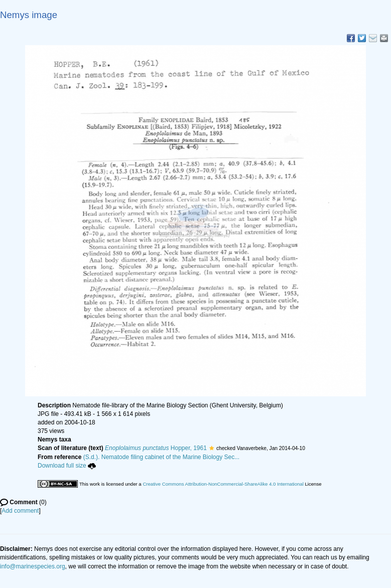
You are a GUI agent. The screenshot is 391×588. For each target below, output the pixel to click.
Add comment (20, 511)
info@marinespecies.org (33, 566)
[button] (212, 448)
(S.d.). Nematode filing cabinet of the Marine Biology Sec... (162, 457)
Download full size (67, 466)
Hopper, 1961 (156, 448)
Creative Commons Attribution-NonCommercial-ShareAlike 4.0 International (223, 484)
